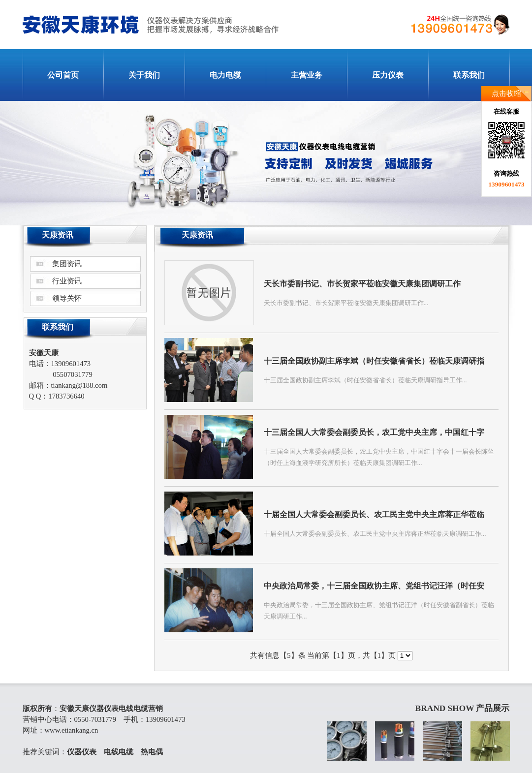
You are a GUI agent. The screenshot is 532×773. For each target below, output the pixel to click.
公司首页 (63, 75)
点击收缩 (506, 93)
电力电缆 (225, 75)
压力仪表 (388, 75)
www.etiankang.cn (72, 730)
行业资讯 (67, 281)
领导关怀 (67, 298)
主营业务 (307, 75)
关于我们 (144, 75)
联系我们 (469, 75)
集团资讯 (67, 264)
